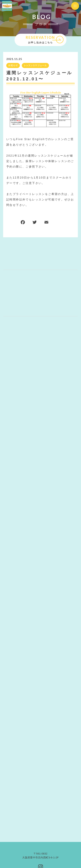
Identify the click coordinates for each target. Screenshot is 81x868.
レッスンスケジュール (35, 65)
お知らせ (13, 65)
